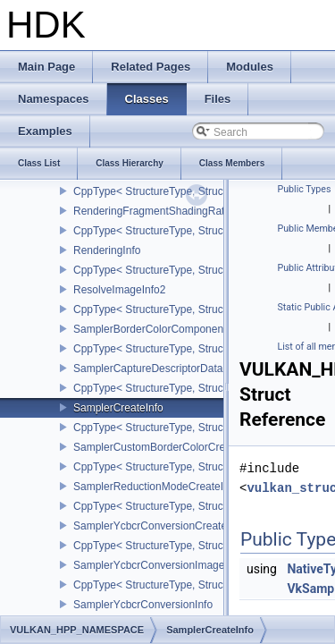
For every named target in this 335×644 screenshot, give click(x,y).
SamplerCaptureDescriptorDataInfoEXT (167, 369)
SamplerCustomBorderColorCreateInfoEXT (176, 447)
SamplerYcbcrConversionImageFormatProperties (190, 565)
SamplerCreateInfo (118, 408)
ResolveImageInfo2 (119, 290)
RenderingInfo (107, 250)
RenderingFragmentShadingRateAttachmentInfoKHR (199, 211)
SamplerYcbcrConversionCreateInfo (159, 526)
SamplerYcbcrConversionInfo (143, 605)
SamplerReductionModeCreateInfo (156, 487)
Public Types (305, 189)
